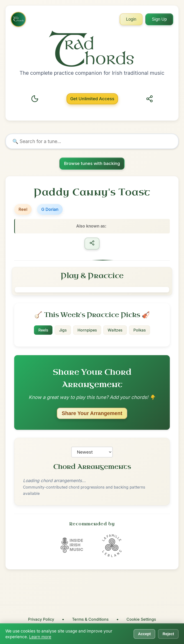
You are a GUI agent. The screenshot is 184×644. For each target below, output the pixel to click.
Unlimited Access (92, 99)
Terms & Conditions (90, 620)
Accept (143, 634)
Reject (168, 634)
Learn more (40, 637)
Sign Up (159, 20)
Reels (42, 330)
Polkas (141, 330)
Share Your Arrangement (92, 414)
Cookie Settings (141, 620)
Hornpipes (87, 330)
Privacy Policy (41, 620)
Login (129, 20)
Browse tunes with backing (92, 164)
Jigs (62, 330)
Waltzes (116, 330)
